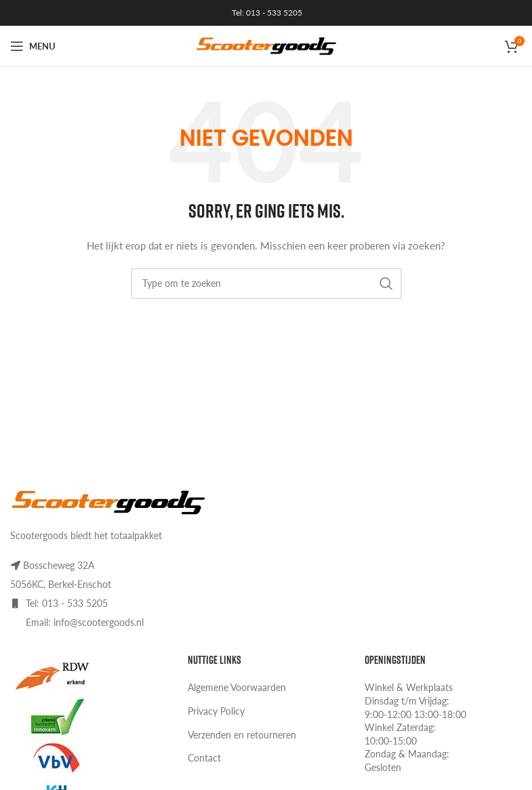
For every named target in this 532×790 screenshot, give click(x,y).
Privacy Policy (216, 711)
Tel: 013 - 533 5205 (266, 13)
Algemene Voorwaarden (237, 687)
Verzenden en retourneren (242, 735)
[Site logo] (266, 45)
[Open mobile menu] (33, 46)
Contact (204, 758)
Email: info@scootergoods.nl (85, 622)
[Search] (266, 283)
